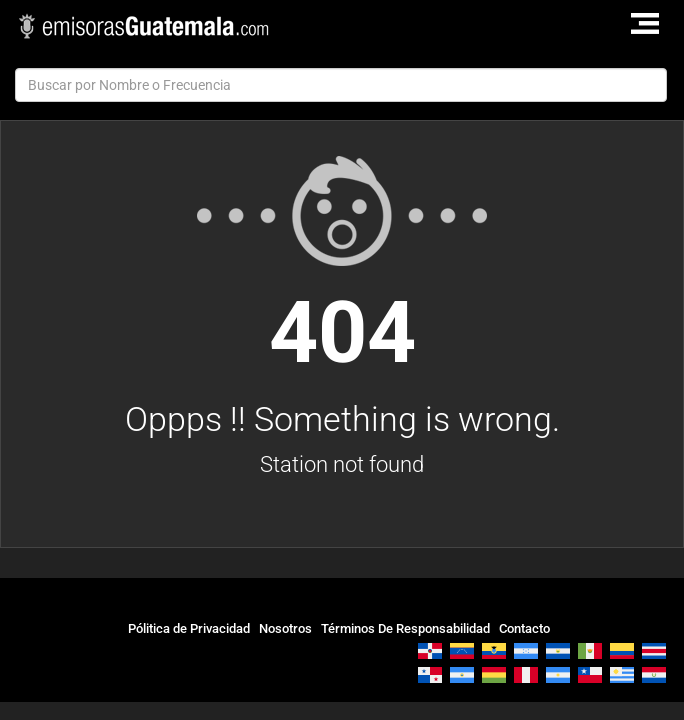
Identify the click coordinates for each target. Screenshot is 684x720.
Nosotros (285, 628)
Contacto (524, 628)
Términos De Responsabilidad (405, 628)
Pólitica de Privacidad (189, 628)
